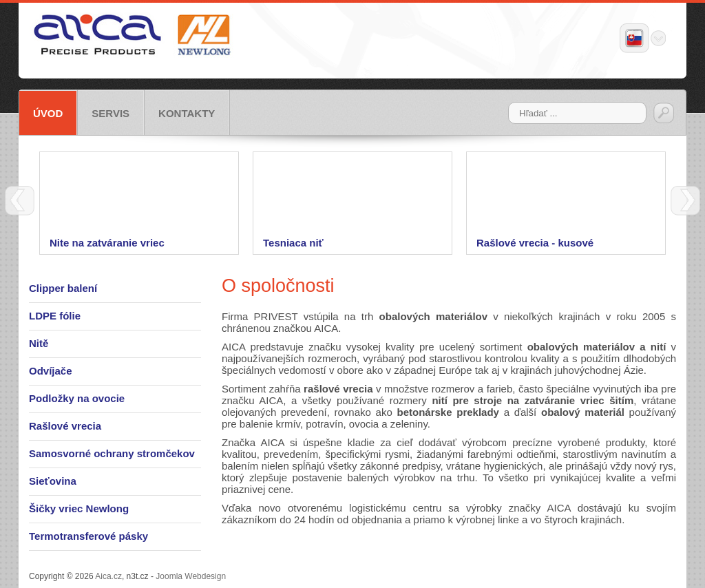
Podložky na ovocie (77, 398)
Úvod (48, 113)
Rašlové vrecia (65, 426)
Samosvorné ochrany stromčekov (112, 453)
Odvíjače (51, 371)
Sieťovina (53, 481)
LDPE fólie (55, 316)
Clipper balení (63, 288)
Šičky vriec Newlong (79, 508)
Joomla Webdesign (191, 576)
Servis (111, 113)
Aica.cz (108, 576)
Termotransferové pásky (88, 536)
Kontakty (187, 113)
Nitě (39, 343)
